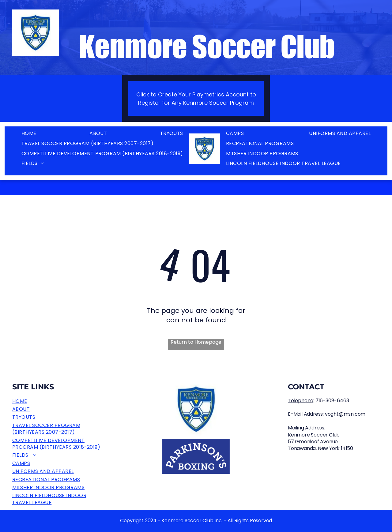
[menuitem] (29, 134)
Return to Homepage (196, 342)
